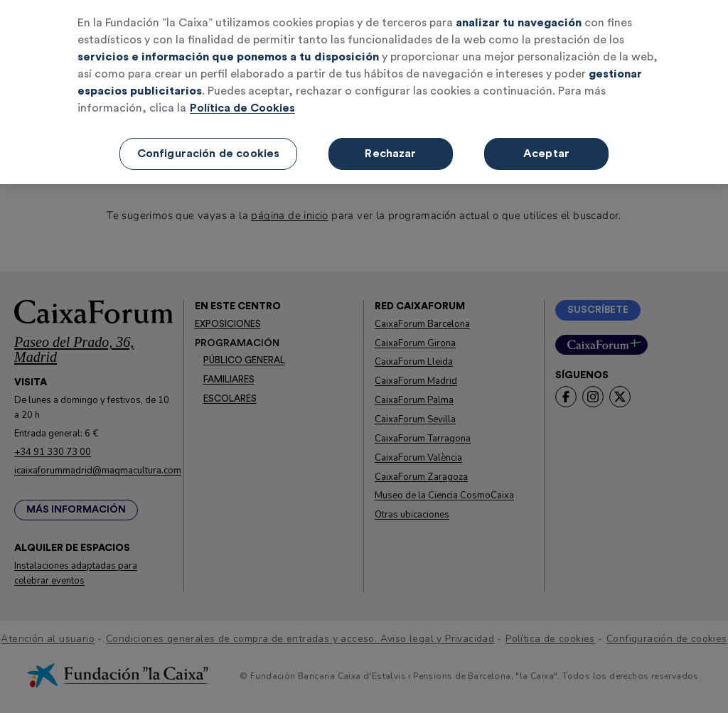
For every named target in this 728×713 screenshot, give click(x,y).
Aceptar (546, 154)
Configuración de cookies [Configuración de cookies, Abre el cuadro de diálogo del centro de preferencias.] (209, 154)
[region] (364, 92)
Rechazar (390, 154)
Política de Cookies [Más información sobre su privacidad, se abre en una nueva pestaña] (242, 108)
